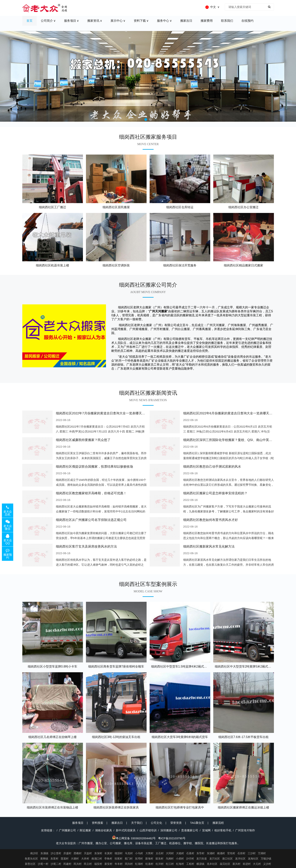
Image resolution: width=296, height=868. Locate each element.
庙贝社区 (225, 864)
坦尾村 (118, 859)
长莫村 (108, 853)
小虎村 (180, 859)
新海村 (149, 859)
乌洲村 (170, 859)
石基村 (190, 853)
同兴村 (129, 864)
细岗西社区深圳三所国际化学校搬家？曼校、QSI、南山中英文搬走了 (233, 440)
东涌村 (211, 853)
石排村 (241, 853)
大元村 (257, 864)
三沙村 (252, 853)
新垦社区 (30, 864)
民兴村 (78, 864)
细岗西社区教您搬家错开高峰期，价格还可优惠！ (91, 493)
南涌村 (221, 853)
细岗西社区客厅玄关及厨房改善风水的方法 (86, 547)
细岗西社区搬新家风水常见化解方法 (209, 547)
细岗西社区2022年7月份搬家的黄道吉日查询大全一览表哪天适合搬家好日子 (110, 413)
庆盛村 (67, 853)
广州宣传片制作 (245, 830)
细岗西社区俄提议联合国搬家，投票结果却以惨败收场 (94, 467)
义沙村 (267, 864)
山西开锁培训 (148, 830)
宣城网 (206, 830)
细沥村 (119, 853)
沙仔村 (190, 859)
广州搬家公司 (67, 830)
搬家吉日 (117, 823)
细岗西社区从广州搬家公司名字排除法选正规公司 (91, 520)
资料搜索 (97, 823)
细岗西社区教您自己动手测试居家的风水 (212, 467)
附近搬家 (85, 830)
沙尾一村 (43, 864)
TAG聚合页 (197, 823)
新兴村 (236, 864)
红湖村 (139, 864)
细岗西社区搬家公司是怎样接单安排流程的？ (215, 493)
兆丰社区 (212, 864)
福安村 (98, 864)
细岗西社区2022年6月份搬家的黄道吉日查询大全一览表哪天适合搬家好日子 (237, 413)
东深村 (98, 853)
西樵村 (78, 853)
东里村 (54, 859)
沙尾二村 (56, 864)
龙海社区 (253, 859)
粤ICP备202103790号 (172, 838)
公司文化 (156, 823)
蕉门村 (129, 859)
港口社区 (227, 859)
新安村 (108, 864)
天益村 (88, 853)
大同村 (170, 853)
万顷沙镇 (266, 859)
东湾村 (139, 859)
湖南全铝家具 (104, 830)
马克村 (129, 853)
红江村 (170, 864)
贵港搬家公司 (190, 830)
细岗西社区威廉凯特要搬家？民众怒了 (83, 440)
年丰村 (119, 864)
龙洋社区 (240, 859)
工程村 (190, 864)
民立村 (88, 864)
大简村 (149, 853)
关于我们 (137, 823)
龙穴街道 (202, 859)
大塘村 (75, 859)
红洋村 (160, 864)
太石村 (160, 853)
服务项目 (78, 823)
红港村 (149, 864)
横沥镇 (200, 864)
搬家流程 (218, 823)
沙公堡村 (56, 853)
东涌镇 (44, 853)
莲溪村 (65, 859)
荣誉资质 (176, 823)
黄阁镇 (44, 859)
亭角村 (108, 859)
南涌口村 (97, 859)
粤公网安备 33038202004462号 (134, 838)
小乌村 (139, 853)
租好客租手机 (223, 830)
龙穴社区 (215, 859)
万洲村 (262, 853)
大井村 (85, 859)
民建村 (67, 864)
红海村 (180, 864)
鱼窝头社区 (31, 859)
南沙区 (34, 853)
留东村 (159, 859)
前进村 (247, 864)
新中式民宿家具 (126, 830)
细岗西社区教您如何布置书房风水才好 (211, 520)
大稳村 (180, 853)
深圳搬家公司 (169, 830)
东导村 (200, 853)
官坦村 (231, 853)
